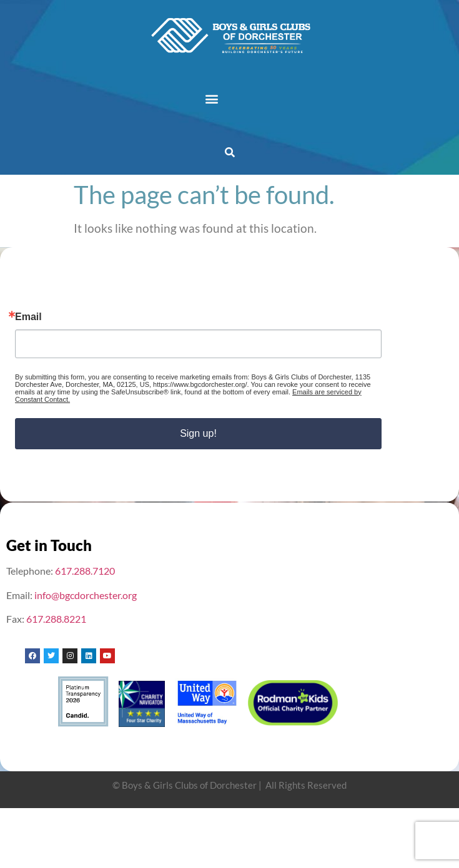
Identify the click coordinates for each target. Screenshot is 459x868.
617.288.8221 (56, 619)
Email (28, 317)
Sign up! (198, 433)
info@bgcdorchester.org (86, 595)
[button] (211, 98)
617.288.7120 (85, 571)
